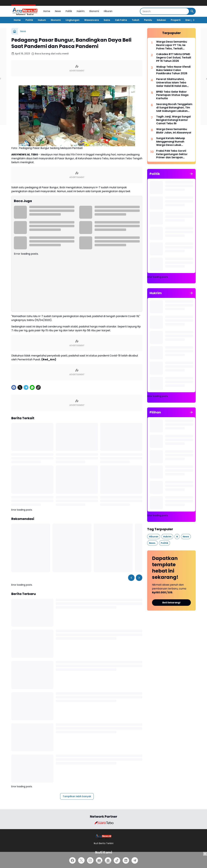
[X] (20, 387)
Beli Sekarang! (171, 603)
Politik (69, 11)
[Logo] (104, 837)
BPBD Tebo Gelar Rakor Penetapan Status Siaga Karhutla (172, 95)
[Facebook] (14, 387)
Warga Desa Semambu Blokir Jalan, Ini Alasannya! (174, 131)
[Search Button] (192, 11)
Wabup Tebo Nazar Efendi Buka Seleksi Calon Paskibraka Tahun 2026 (173, 70)
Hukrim (81, 11)
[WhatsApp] (32, 387)
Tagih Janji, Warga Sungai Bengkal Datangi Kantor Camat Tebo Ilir (173, 120)
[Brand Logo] (103, 823)
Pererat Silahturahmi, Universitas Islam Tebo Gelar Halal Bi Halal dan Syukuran (172, 83)
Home (47, 11)
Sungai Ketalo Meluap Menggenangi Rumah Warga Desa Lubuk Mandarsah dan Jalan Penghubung (171, 142)
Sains (107, 20)
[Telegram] (26, 387)
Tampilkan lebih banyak (77, 796)
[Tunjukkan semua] (191, 174)
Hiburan (108, 11)
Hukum (42, 20)
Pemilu (148, 20)
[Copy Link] (38, 387)
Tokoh (136, 20)
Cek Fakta (121, 20)
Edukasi (161, 20)
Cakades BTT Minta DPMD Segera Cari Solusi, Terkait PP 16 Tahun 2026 (174, 58)
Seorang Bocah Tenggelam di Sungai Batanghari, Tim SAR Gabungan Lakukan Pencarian (174, 108)
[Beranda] (15, 31)
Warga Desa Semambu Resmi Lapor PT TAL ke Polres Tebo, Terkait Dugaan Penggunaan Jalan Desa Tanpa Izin (174, 45)
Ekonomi (94, 11)
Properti (176, 20)
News (58, 11)
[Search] (165, 11)
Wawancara (92, 20)
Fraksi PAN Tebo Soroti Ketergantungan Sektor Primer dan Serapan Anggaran (172, 154)
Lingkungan (73, 20)
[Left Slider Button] (131, 578)
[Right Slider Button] (192, 20)
